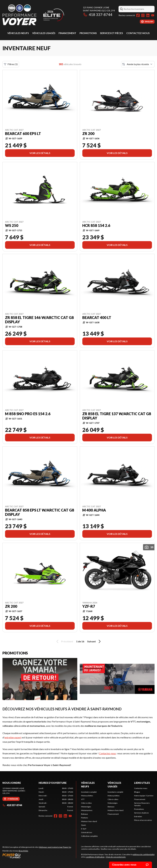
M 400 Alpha (94, 510)
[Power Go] (37, 856)
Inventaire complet (89, 792)
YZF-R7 (89, 606)
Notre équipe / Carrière (144, 796)
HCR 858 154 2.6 (96, 226)
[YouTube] (153, 15)
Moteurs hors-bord (89, 821)
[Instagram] (143, 15)
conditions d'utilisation (95, 857)
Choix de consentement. (116, 857)
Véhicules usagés (44, 33)
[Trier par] (138, 64)
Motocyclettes (87, 796)
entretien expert (13, 737)
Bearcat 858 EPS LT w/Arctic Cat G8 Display (40, 512)
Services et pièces (111, 33)
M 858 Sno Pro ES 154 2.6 (28, 414)
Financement (67, 33)
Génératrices (87, 832)
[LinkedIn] (148, 15)
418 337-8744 (98, 14)
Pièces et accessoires (143, 820)
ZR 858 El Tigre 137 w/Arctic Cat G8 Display (117, 416)
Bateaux (84, 814)
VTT (83, 799)
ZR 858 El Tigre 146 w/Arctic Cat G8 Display (39, 320)
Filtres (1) (11, 64)
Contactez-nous (138, 33)
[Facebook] (138, 15)
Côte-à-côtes (86, 803)
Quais (84, 825)
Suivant (94, 641)
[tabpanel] (56, 799)
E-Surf (84, 829)
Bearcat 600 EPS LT (23, 134)
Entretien (138, 816)
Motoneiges (86, 807)
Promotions (88, 33)
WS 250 (12, 226)
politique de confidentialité (144, 854)
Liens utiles (142, 783)
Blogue (137, 792)
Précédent (64, 641)
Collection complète (89, 836)
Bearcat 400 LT (97, 318)
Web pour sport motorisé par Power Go (55, 847)
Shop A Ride (23, 851)
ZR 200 (88, 134)
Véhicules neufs (18, 33)
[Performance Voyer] (41, 15)
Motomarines (87, 810)
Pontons (85, 818)
